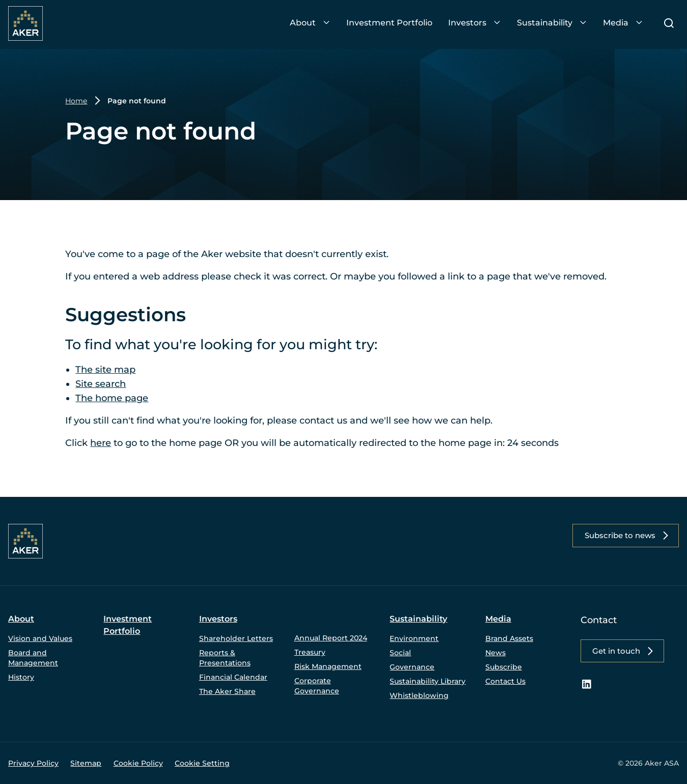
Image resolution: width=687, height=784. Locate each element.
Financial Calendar (233, 677)
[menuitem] (310, 23)
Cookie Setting (202, 763)
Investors (218, 619)
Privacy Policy (33, 763)
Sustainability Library (428, 681)
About (21, 619)
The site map (105, 370)
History (21, 677)
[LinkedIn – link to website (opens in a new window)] (586, 685)
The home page (112, 398)
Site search (101, 384)
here (101, 443)
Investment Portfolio (128, 625)
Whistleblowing (419, 695)
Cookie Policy (138, 763)
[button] (623, 536)
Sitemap (86, 763)
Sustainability (418, 619)
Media (498, 619)
